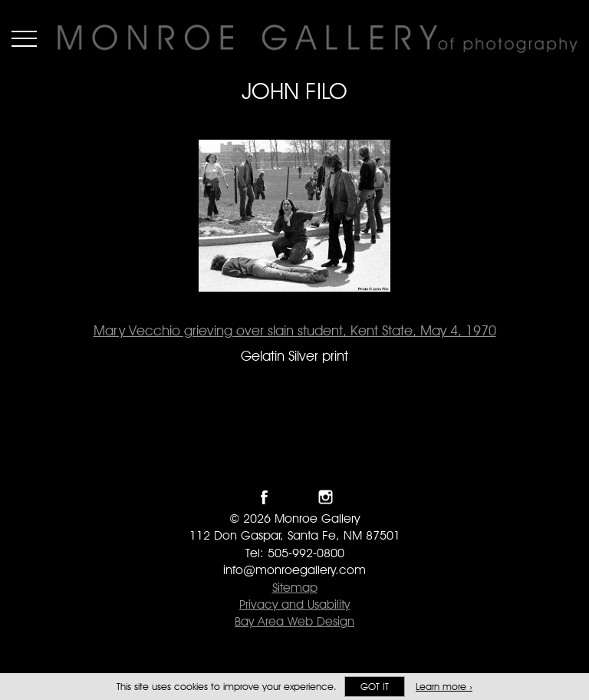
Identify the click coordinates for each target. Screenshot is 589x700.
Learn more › (444, 687)
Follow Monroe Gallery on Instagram (326, 497)
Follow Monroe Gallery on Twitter (295, 497)
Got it (375, 687)
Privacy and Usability (294, 604)
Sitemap (295, 588)
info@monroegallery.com (294, 570)
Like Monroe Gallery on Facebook (264, 497)
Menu (24, 38)
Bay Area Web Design (294, 621)
